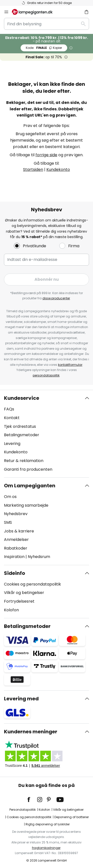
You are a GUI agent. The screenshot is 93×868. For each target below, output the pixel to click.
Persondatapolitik (23, 810)
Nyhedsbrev (16, 514)
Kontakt (12, 418)
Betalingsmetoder (22, 435)
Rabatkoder (16, 548)
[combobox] (46, 24)
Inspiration (14, 557)
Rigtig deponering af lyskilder (48, 824)
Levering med (21, 699)
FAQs (9, 409)
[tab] (46, 434)
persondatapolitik (46, 375)
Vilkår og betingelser (24, 593)
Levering (12, 444)
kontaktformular (70, 365)
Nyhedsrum (39, 557)
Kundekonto (58, 170)
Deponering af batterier (72, 817)
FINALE (44, 48)
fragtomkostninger (46, 848)
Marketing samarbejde (26, 505)
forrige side (46, 155)
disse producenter (56, 298)
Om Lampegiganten (30, 486)
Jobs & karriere (19, 531)
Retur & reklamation (24, 461)
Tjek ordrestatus (20, 426)
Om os (10, 497)
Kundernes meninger (31, 732)
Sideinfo (15, 573)
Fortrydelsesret (19, 601)
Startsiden (33, 170)
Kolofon (11, 610)
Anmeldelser (16, 540)
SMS (8, 522)
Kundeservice (22, 398)
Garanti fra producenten (28, 469)
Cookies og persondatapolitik (32, 584)
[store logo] (35, 12)
